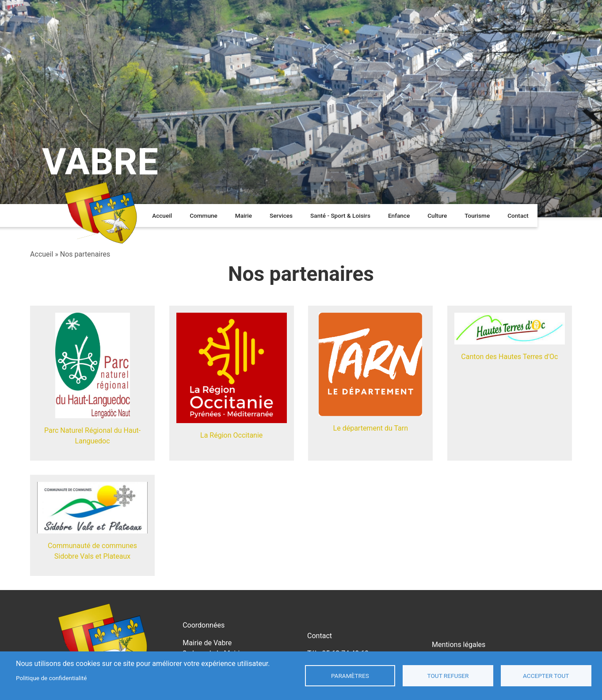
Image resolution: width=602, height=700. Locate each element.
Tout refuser (448, 676)
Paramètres (350, 676)
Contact (518, 216)
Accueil (162, 216)
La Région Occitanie (231, 435)
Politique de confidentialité (51, 678)
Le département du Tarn (371, 428)
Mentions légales (459, 645)
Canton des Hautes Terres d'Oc (509, 357)
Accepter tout (546, 676)
